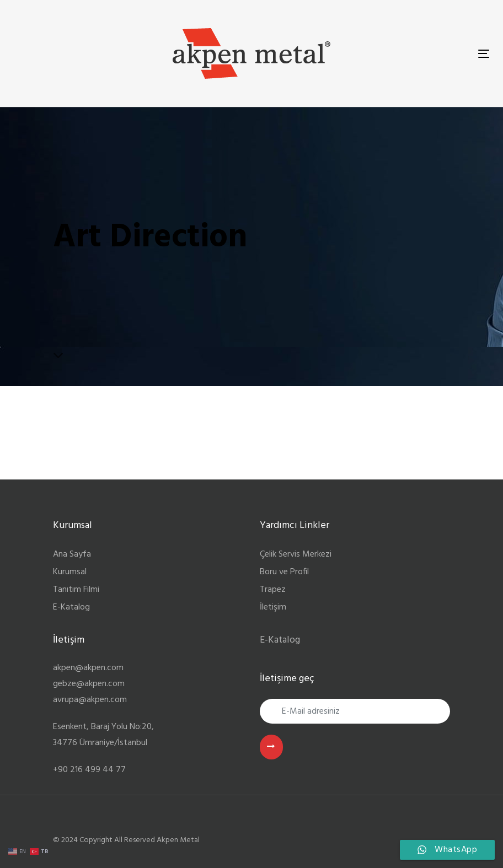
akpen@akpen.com (88, 668)
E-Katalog (71, 607)
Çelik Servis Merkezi (296, 554)
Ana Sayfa (72, 554)
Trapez (273, 590)
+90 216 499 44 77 (89, 770)
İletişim (273, 607)
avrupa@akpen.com (90, 700)
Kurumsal (70, 572)
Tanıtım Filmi (76, 590)
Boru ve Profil (284, 572)
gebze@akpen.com (89, 684)
